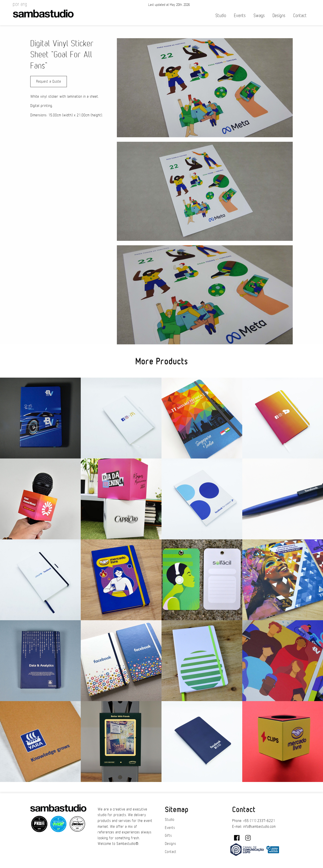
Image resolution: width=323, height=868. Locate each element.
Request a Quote (49, 82)
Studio (221, 16)
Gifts (168, 836)
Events (240, 16)
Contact (300, 16)
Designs (279, 16)
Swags (259, 16)
